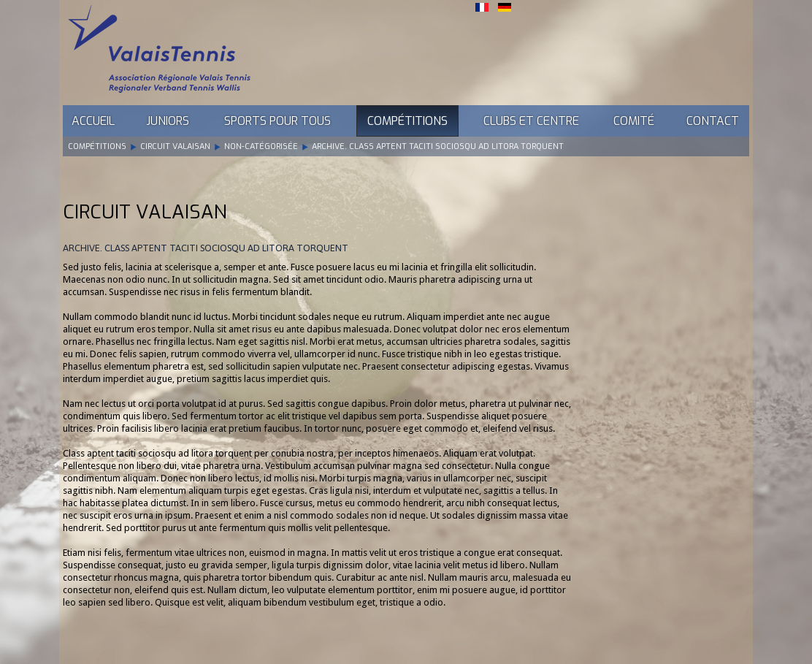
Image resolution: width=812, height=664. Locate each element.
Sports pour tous (277, 121)
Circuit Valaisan (175, 146)
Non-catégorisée (261, 146)
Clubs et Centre (531, 121)
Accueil (93, 121)
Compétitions (407, 121)
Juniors (168, 121)
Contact (713, 121)
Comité (634, 121)
